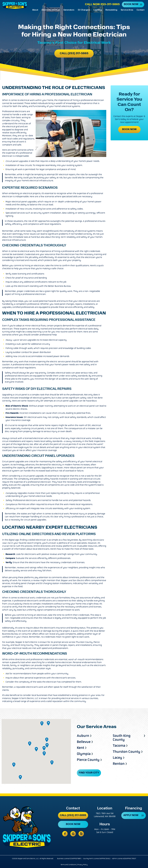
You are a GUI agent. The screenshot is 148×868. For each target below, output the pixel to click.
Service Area (127, 10)
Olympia (84, 754)
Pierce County (88, 760)
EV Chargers (84, 10)
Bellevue (84, 742)
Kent (81, 748)
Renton (119, 764)
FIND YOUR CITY (89, 773)
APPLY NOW (131, 815)
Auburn (83, 736)
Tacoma (119, 746)
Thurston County (127, 752)
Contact (140, 10)
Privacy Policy (82, 865)
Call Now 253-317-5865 (102, 4)
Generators (69, 10)
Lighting (98, 10)
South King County (122, 738)
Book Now (131, 4)
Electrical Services (51, 10)
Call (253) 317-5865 (74, 53)
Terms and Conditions (68, 865)
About (35, 10)
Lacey (117, 758)
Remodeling (111, 10)
